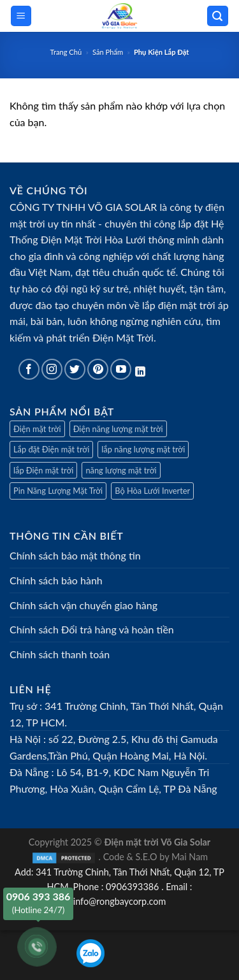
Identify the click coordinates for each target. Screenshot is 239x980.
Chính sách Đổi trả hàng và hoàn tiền (92, 629)
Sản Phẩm (108, 52)
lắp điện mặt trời (179, 305)
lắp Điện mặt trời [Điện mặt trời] (43, 470)
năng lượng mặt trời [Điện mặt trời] (121, 470)
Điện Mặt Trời (123, 337)
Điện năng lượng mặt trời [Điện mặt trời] (118, 429)
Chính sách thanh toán (60, 654)
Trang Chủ (66, 52)
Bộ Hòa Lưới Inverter (152, 491)
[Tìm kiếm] (218, 16)
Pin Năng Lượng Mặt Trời (58, 491)
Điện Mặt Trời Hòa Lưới (93, 239)
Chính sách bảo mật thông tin (75, 555)
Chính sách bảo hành (56, 580)
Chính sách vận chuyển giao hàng (83, 605)
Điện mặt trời (37, 429)
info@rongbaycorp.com (120, 901)
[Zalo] (91, 953)
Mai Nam (190, 857)
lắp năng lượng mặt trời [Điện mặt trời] (143, 449)
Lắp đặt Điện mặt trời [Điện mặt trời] (51, 449)
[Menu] (21, 16)
